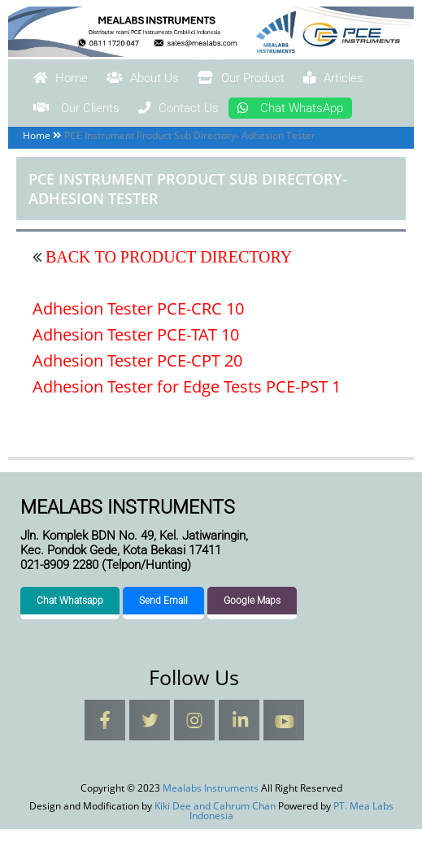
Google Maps (252, 640)
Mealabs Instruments (211, 59)
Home (72, 80)
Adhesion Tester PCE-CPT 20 (137, 399)
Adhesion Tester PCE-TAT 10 (136, 373)
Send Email (163, 640)
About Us (180, 80)
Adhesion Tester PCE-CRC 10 (138, 347)
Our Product (309, 80)
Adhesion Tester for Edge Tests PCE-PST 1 (187, 425)
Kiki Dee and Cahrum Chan (215, 845)
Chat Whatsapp (70, 640)
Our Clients (196, 112)
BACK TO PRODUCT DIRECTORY (167, 295)
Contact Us (329, 112)
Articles (76, 112)
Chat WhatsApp (106, 145)
